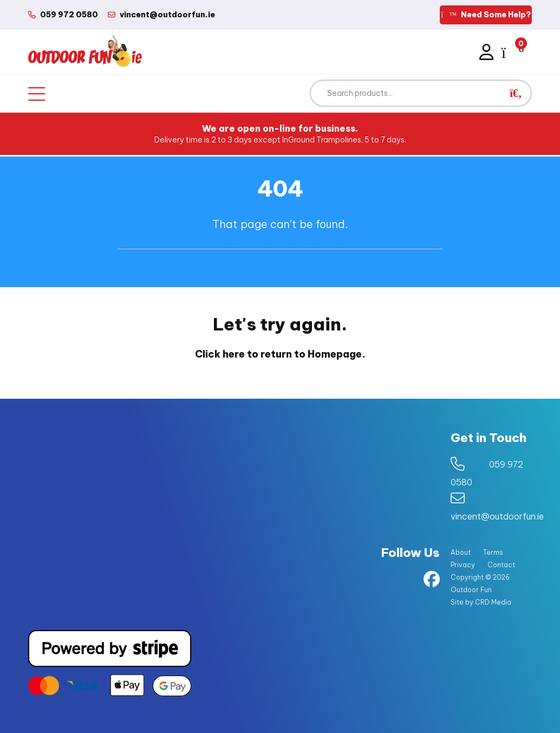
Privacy (463, 565)
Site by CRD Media (481, 602)
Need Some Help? (486, 15)
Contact (501, 565)
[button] (516, 93)
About (461, 552)
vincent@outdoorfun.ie (497, 516)
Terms (493, 552)
